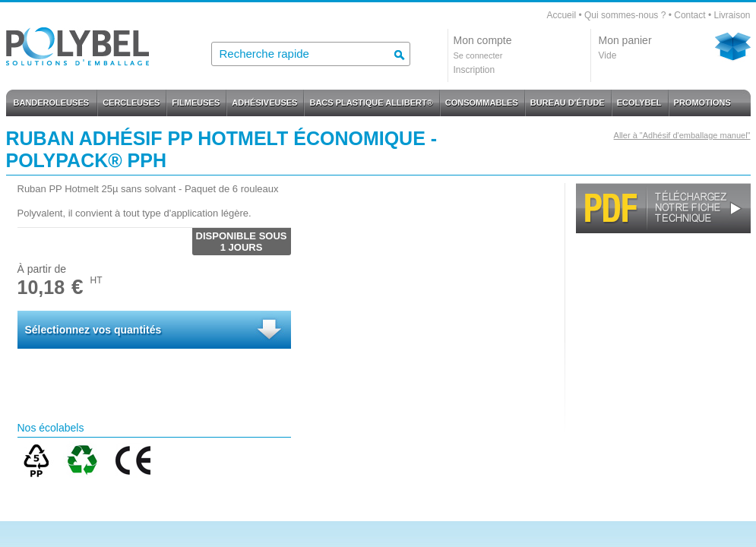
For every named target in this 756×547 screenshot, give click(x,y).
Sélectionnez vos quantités (93, 330)
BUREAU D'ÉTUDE (568, 103)
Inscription (474, 70)
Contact (690, 15)
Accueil (561, 15)
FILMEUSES (196, 103)
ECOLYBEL (639, 103)
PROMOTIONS (702, 103)
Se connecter (478, 55)
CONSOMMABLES (482, 103)
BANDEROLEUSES (52, 103)
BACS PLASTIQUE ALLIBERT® (371, 103)
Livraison (732, 15)
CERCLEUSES (131, 103)
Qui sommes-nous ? (625, 15)
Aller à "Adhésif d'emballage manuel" (682, 135)
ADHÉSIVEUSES (264, 103)
